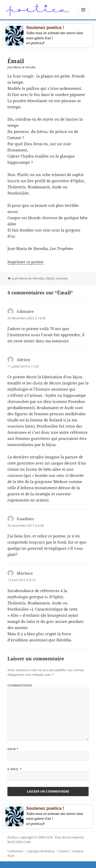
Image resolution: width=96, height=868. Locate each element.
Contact (64, 851)
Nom (13, 749)
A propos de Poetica (41, 851)
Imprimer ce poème (25, 262)
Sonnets (62, 278)
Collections (15, 851)
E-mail (15, 769)
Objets (50, 278)
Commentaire (20, 685)
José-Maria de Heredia (28, 278)
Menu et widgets (83, 15)
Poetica (13, 837)
